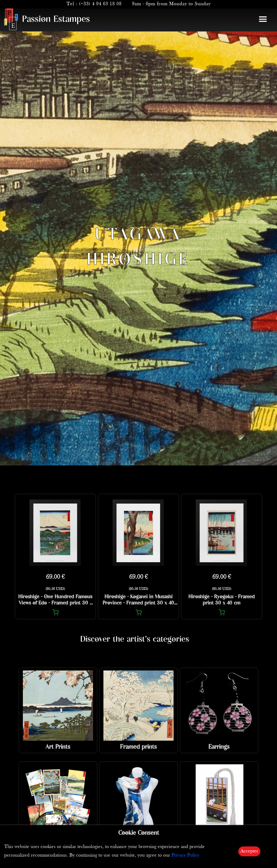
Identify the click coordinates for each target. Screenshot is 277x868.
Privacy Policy (185, 855)
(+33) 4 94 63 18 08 (100, 4)
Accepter (249, 851)
